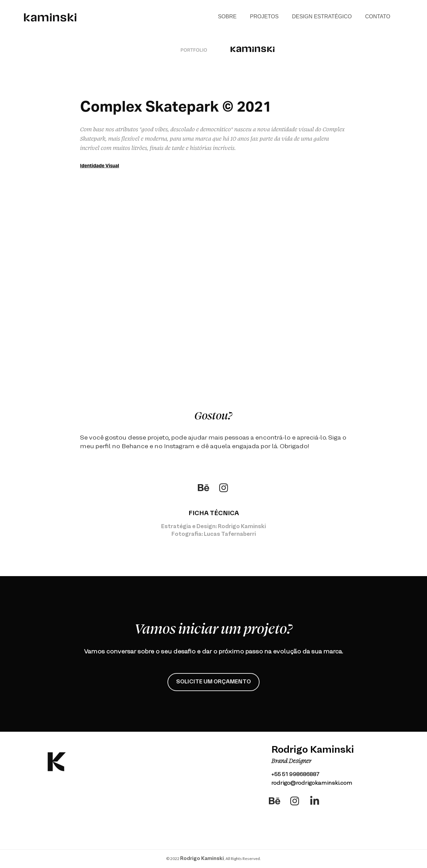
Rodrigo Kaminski (202, 859)
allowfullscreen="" (213, 213)
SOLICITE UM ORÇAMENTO (213, 682)
